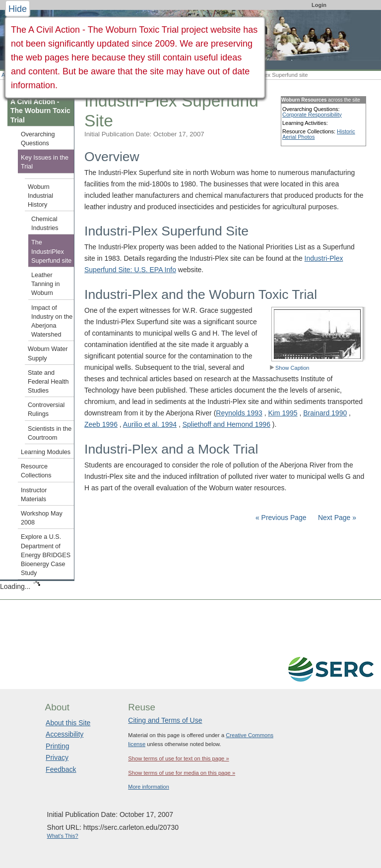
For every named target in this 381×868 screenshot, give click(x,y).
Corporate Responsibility (312, 115)
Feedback (61, 769)
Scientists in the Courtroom (50, 433)
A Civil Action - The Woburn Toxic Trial (40, 111)
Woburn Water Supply (48, 353)
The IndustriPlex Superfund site (51, 251)
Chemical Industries (45, 224)
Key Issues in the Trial (45, 162)
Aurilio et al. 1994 (150, 424)
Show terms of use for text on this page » (178, 758)
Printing (57, 746)
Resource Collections (36, 471)
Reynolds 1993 (239, 413)
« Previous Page (281, 518)
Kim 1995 (283, 413)
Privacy (57, 757)
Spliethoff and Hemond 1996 (226, 424)
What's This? (63, 836)
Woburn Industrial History (40, 196)
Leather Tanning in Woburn (45, 284)
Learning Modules (46, 452)
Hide (18, 9)
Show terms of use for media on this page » (182, 773)
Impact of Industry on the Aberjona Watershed (52, 321)
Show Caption (289, 368)
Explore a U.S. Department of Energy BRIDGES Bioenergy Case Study (46, 555)
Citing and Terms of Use (165, 720)
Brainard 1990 (325, 413)
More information (149, 787)
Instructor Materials (34, 495)
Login (319, 5)
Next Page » (336, 518)
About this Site (68, 723)
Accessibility (64, 734)
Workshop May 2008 (42, 518)
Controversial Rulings (46, 409)
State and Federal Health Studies (48, 382)
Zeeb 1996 (101, 424)
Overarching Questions (38, 139)
